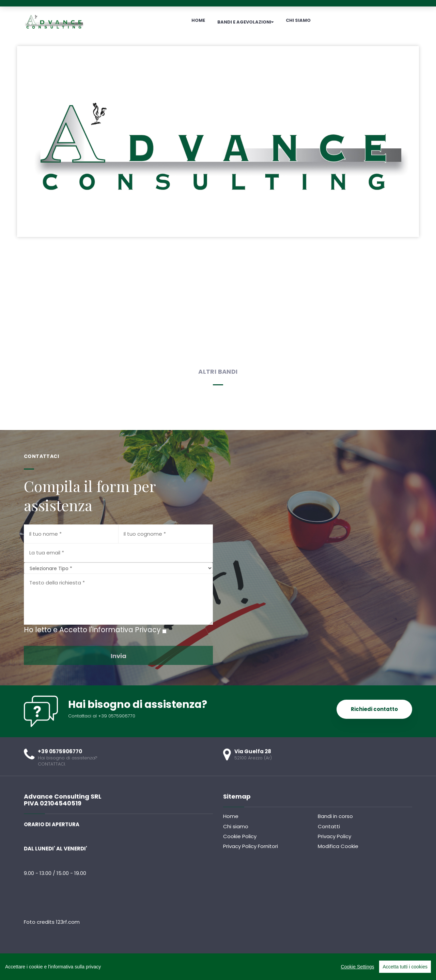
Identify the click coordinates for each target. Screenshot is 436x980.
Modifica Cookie (338, 846)
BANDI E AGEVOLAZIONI (245, 22)
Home (231, 816)
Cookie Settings (357, 967)
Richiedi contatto (374, 709)
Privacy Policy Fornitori (251, 846)
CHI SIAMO (298, 20)
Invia (119, 656)
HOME (198, 20)
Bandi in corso (335, 816)
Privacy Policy (334, 836)
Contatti (329, 826)
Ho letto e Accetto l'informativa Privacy (92, 630)
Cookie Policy (240, 836)
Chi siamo (236, 826)
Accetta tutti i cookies (405, 967)
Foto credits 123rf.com (52, 922)
